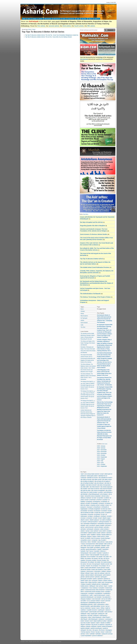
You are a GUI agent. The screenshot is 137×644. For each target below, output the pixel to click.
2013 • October (101, 455)
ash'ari (82, 527)
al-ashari (105, 500)
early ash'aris (101, 542)
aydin (88, 535)
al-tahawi (103, 516)
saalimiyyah (101, 610)
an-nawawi (84, 522)
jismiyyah (95, 580)
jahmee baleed (90, 575)
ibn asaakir (100, 557)
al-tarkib (109, 516)
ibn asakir (106, 557)
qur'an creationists (86, 608)
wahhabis (98, 634)
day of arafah (102, 540)
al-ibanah (101, 503)
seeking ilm (101, 614)
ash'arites (83, 529)
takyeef (83, 625)
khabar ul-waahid (86, 584)
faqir (108, 546)
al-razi (103, 514)
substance (101, 619)
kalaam (100, 580)
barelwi (99, 535)
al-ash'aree (93, 500)
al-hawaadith (94, 503)
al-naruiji (90, 511)
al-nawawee (97, 511)
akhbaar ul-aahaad (86, 498)
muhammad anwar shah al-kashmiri (95, 590)
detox (89, 542)
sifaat (90, 617)
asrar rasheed (94, 531)
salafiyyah (83, 614)
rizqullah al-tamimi (92, 610)
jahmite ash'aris (90, 577)
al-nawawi (104, 511)
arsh (87, 525)
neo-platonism (106, 597)
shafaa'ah (96, 615)
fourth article (79, 26)
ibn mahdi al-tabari (106, 562)
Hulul (101, 59)
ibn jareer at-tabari (91, 560)
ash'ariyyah (90, 529)
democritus (84, 542)
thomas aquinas (86, 632)
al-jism (107, 505)
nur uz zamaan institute (93, 601)
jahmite (83, 577)
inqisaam (83, 571)
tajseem (93, 623)
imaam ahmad (101, 568)
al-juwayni (90, 507)
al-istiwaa (108, 503)
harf (87, 551)
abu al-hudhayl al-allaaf (87, 483)
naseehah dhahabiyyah (87, 597)
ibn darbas (88, 558)
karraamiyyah (109, 582)
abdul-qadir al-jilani (92, 476)
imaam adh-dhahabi (90, 568)
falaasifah (98, 546)
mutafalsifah (106, 593)
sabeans (108, 610)
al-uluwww (89, 518)
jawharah (100, 579)
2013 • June (100, 463)
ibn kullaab (91, 562)
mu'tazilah (101, 588)
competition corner (86, 540)
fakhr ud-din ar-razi (89, 546)
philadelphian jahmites (87, 604)
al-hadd (88, 503)
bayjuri (94, 536)
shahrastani (84, 617)
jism (90, 580)
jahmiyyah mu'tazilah (86, 579)
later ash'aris (100, 586)
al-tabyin (90, 516)
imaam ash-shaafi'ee (97, 569)
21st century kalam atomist (92, 474)
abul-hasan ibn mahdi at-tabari (89, 492)
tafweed (110, 621)
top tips (98, 632)
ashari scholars (104, 529)
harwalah (97, 551)
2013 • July (100, 461)
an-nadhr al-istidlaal (105, 520)
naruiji (108, 595)
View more (105, 444)
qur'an (107, 606)
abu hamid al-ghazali (106, 487)
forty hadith (90, 547)
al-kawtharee (97, 507)
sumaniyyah (109, 619)
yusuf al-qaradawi (86, 636)
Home (30, 29)
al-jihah (102, 505)
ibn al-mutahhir (91, 557)
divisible (94, 542)
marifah (110, 586)
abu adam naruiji (97, 479)
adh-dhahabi (84, 494)
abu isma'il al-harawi (106, 489)
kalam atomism (93, 582)
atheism (103, 533)
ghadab (103, 547)
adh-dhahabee (108, 492)
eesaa (83, 544)
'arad (82, 474)
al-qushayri (97, 514)
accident (101, 492)
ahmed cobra (105, 496)
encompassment (90, 544)
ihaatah (88, 566)
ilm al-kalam (103, 566)
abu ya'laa (108, 490)
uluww (103, 632)
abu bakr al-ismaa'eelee (104, 485)
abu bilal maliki (85, 487)
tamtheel (88, 625)
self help (90, 615)
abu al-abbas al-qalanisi (87, 481)
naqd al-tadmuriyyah (99, 595)
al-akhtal (107, 498)
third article (67, 26)
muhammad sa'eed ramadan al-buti (94, 592)
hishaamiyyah (84, 553)
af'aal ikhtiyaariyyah (94, 494)
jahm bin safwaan (100, 573)
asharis (83, 531)
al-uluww (83, 518)
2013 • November (102, 453)
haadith (99, 549)
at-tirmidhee (84, 533)
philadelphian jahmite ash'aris (97, 603)
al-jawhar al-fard (95, 505)
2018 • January (101, 448)
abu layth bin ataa (85, 490)
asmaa (88, 531)
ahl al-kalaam (104, 494)
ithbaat (82, 573)
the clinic (89, 630)
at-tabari (109, 531)
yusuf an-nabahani (97, 636)
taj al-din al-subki (85, 623)
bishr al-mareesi (96, 538)
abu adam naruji (107, 479)
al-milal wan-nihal (106, 509)
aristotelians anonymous (104, 524)
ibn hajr (101, 558)
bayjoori (89, 536)
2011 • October (101, 464)
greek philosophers (91, 549)
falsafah (104, 546)
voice (87, 634)
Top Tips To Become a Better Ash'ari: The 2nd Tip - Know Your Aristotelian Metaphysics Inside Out (52, 35)
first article (41, 26)
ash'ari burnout (89, 527)
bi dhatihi (88, 538)
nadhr (91, 595)
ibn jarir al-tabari (102, 560)
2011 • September (102, 466)
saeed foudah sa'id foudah (96, 612)
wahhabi (92, 634)
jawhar (95, 579)
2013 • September (102, 457)
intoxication (97, 571)
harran (91, 551)
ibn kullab (98, 562)
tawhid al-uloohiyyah (96, 628)
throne (93, 632)
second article (54, 26)
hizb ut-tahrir (93, 553)
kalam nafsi (101, 582)
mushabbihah (98, 593)
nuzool (103, 601)
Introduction (84, 59)
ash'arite (106, 527)
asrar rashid (102, 531)
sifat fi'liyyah (84, 619)
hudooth (99, 553)
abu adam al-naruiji (86, 479)
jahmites (98, 577)
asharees (97, 529)
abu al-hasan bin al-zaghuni (102, 481)
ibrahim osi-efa (105, 564)
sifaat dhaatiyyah (97, 617)
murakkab (91, 593)
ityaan (92, 573)
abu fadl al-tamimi (95, 487)
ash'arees (108, 525)
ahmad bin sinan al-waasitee (93, 496)
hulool (87, 555)
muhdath (107, 592)
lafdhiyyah (92, 586)
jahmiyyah (104, 577)
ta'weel (87, 621)
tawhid (99, 626)
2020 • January (101, 446)
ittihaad (87, 573)
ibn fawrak (95, 558)
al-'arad (94, 498)
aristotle (83, 525)
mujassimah (84, 593)
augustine (83, 535)
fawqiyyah (83, 547)
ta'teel (82, 621)
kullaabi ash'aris (96, 584)
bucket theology (105, 538)
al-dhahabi (104, 501)
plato (107, 604)
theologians (109, 630)
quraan (94, 608)
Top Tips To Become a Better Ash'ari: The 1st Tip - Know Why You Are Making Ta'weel (48, 37)
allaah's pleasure (94, 520)
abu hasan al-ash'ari (94, 489)
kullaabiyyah (105, 584)
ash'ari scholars (99, 527)
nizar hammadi (96, 599)
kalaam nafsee (107, 580)
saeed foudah (84, 612)
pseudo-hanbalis (85, 606)
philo (95, 604)
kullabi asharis (85, 586)
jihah (87, 580)
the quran (95, 630)
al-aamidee (100, 498)
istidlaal (104, 571)
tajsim (98, 623)
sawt (88, 614)
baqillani (93, 535)
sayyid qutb (94, 614)
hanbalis (83, 551)
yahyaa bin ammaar (107, 634)
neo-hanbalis (98, 597)
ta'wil (91, 621)
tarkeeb (88, 626)
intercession (90, 571)
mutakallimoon (85, 595)
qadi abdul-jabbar (95, 606)
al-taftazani (97, 516)
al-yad (100, 518)
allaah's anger (106, 518)
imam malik (107, 569)
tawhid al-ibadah (85, 628)
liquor (106, 586)
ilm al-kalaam (95, 566)
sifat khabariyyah (93, 619)
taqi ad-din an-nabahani (98, 625)
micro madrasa (93, 588)
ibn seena (83, 564)
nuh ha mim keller (106, 599)
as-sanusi (92, 525)
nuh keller (83, 601)
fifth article (91, 26)
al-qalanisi (108, 513)
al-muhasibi (84, 511)
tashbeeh (94, 626)
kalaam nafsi (84, 582)
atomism (109, 533)
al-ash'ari (99, 500)
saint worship (108, 612)
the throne (102, 630)
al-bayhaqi (89, 501)
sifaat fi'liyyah (106, 617)
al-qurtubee (84, 514)
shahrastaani (103, 615)
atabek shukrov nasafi (94, 533)
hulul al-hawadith (95, 555)
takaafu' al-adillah (105, 623)
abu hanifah (84, 489)
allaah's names (85, 520)
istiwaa (109, 571)
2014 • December (102, 452)
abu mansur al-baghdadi (98, 490)
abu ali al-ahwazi (99, 483)
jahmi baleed (107, 575)
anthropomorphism (93, 522)
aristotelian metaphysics (90, 524)
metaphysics (85, 588)
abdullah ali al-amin (92, 478)
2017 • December (102, 450)
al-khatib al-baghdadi (94, 509)
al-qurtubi (91, 514)
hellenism (103, 551)
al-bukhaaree (97, 501)
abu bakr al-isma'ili (91, 485)
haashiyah (105, 549)
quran (98, 608)
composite (95, 540)
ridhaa (103, 608)
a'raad (102, 474)
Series (34, 29)
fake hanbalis (100, 544)
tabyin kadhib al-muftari (100, 621)
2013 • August (101, 459)
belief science (101, 536)
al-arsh (87, 500)
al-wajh (95, 518)
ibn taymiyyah (96, 564)
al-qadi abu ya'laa (99, 513)
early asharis (109, 542)
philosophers (101, 604)
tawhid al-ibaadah (107, 626)
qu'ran (103, 606)
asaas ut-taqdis (100, 525)
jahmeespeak (98, 575)
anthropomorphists (104, 522)
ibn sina (89, 564)
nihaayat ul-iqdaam (86, 599)
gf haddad (97, 547)
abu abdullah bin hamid (105, 478)
